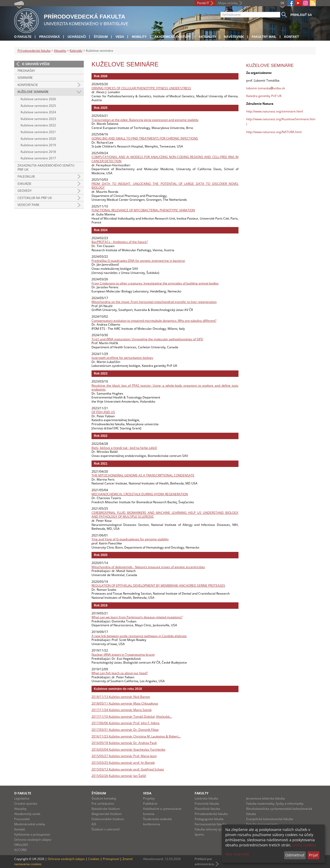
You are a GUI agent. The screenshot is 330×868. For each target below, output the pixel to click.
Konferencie (28, 85)
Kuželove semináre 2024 (38, 112)
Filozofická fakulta (207, 809)
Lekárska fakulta (206, 798)
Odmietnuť (295, 855)
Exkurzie (24, 184)
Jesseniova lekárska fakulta (266, 798)
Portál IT (203, 3)
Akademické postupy (173, 37)
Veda (120, 37)
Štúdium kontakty (104, 798)
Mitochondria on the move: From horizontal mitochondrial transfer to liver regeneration (154, 302)
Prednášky (26, 71)
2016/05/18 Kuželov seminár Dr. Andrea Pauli (124, 743)
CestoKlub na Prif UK (35, 198)
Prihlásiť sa (301, 15)
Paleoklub (26, 176)
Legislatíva (22, 798)
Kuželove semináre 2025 (38, 106)
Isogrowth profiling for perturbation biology (122, 358)
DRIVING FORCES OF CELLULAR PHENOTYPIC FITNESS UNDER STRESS (141, 88)
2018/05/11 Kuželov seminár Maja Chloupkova (125, 703)
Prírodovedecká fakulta (34, 51)
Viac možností (237, 854)
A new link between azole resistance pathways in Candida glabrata (139, 636)
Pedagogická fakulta (209, 819)
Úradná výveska (26, 804)
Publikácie (150, 804)
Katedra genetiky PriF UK (264, 96)
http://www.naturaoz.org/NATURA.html (274, 132)
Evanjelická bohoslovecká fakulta (270, 819)
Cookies (94, 859)
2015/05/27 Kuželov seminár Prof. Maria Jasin (124, 756)
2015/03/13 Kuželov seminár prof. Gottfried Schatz (128, 769)
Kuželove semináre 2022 (38, 125)
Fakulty (201, 793)
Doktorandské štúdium (108, 819)
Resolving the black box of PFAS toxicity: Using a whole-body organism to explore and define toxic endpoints (165, 388)
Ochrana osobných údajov (33, 840)
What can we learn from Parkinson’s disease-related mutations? (137, 617)
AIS (94, 824)
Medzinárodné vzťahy (30, 824)
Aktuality (208, 37)
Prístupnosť (111, 859)
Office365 (21, 845)
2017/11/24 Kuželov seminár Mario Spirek (122, 710)
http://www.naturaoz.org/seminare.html (275, 111)
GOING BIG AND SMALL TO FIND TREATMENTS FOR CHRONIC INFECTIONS (145, 138)
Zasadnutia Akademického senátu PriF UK (46, 167)
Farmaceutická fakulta (211, 824)
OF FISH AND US (103, 412)
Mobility (139, 37)
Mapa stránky (228, 3)
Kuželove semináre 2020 (38, 139)
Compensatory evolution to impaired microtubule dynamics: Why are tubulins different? (154, 321)
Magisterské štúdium (107, 814)
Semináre (25, 78)
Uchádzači (77, 37)
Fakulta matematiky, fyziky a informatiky (275, 804)
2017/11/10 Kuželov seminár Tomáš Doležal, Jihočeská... (132, 717)
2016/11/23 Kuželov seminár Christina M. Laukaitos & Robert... (136, 736)
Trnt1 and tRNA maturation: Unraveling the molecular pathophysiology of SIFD (147, 339)
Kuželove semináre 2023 (38, 119)
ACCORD (20, 850)
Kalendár (76, 51)
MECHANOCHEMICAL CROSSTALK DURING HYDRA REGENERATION (140, 494)
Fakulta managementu (262, 824)
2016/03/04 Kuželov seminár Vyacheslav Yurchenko (128, 749)
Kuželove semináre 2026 (38, 99)
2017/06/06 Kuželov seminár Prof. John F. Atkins (126, 723)
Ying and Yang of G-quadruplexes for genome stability (130, 539)
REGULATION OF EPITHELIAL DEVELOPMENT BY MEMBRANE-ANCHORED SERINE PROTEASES (158, 585)
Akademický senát (27, 814)
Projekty (149, 798)
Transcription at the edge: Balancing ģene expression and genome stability (145, 120)
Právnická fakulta (207, 804)
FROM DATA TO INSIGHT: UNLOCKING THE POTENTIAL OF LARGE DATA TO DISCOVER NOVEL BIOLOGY (165, 186)
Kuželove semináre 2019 (38, 145)
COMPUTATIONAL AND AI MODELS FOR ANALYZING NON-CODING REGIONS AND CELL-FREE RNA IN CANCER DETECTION (165, 159)
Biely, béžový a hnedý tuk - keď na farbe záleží (124, 448)
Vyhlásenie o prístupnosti (32, 834)
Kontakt (292, 37)
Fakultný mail (264, 37)
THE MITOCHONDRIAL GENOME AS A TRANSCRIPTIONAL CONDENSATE (143, 475)
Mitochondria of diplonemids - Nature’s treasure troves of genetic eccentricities (148, 567)
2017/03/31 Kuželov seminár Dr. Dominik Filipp (125, 730)
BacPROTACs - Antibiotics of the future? (120, 242)
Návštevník (234, 37)
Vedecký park (28, 205)
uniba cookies (304, 845)
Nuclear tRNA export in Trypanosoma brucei (123, 654)
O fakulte (23, 37)
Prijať (313, 855)
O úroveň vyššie (36, 64)
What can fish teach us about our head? (120, 673)
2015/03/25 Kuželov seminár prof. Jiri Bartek (123, 763)
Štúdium (101, 37)
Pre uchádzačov (103, 804)
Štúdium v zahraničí (106, 829)
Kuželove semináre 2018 (38, 152)
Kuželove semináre (33, 92)
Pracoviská (49, 37)
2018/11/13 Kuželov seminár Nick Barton (121, 697)
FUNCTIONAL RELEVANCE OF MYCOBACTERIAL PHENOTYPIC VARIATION (143, 210)
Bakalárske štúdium (106, 809)
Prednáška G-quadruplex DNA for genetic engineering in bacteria (138, 261)
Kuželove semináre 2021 (38, 132)
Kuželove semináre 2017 (38, 158)
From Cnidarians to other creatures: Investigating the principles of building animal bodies (155, 283)
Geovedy (25, 191)
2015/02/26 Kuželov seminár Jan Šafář (119, 776)
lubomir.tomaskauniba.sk (266, 88)
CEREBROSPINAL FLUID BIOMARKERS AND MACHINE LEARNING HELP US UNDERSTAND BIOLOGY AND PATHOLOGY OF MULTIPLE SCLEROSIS (165, 515)
